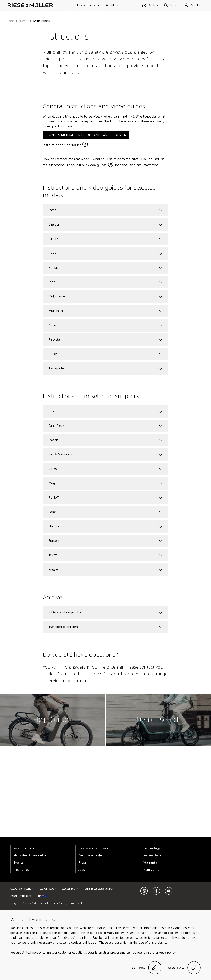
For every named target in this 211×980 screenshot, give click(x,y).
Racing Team (23, 870)
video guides (97, 165)
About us (112, 5)
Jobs (82, 870)
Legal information (22, 889)
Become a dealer (91, 855)
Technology (152, 848)
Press (83, 863)
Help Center (152, 870)
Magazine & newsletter (31, 855)
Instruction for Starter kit (62, 145)
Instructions (152, 855)
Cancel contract (21, 896)
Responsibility (24, 848)
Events (19, 863)
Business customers (93, 848)
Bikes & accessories (88, 5)
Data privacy (48, 889)
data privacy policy (110, 933)
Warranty (150, 863)
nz (42, 896)
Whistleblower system (99, 889)
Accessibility (70, 889)
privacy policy (166, 952)
